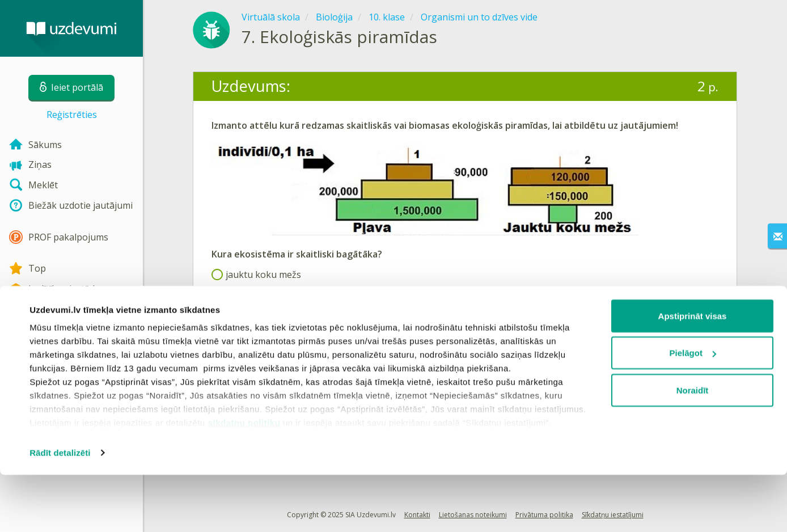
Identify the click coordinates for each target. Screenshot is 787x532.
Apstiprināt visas (693, 373)
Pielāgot (693, 410)
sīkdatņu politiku (244, 480)
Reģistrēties (72, 115)
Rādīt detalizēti (60, 510)
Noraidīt (693, 447)
